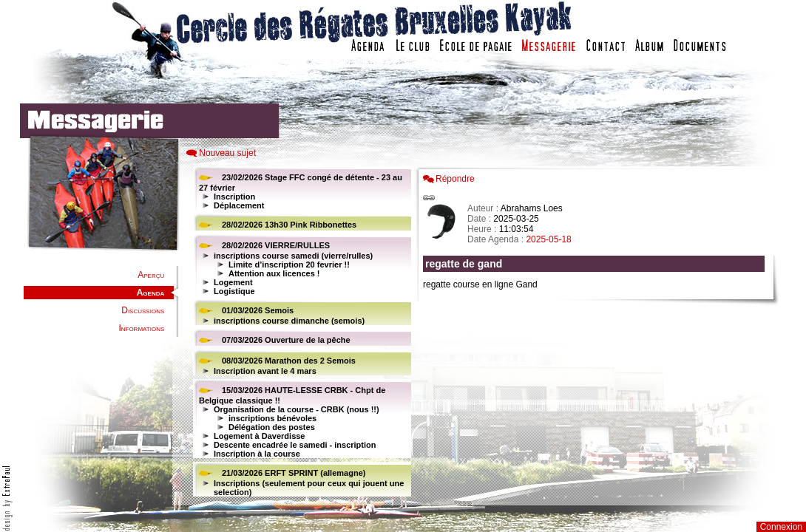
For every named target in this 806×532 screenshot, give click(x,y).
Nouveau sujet (227, 153)
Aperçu (151, 275)
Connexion (781, 527)
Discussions (143, 310)
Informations (141, 328)
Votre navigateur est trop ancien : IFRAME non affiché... (300, 332)
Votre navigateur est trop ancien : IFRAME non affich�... (597, 332)
